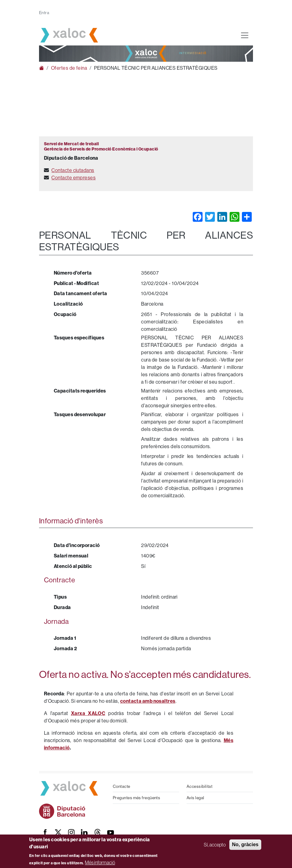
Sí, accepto (215, 845)
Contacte (122, 786)
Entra (44, 13)
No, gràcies (245, 845)
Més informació (100, 862)
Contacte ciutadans (73, 170)
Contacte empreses (73, 178)
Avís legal (195, 798)
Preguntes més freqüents (136, 798)
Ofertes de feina (69, 68)
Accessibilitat (199, 786)
